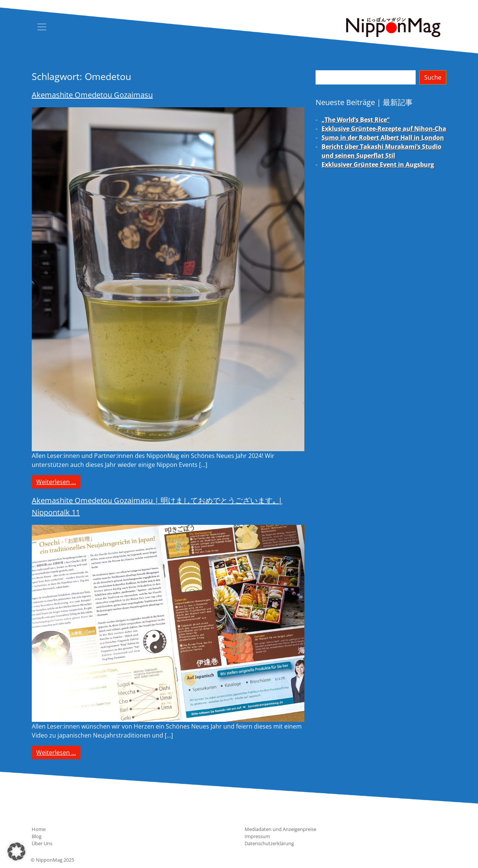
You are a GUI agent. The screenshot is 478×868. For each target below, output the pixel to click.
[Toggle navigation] (42, 27)
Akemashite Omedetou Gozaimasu (92, 95)
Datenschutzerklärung (269, 843)
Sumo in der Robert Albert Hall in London (383, 138)
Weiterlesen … (58, 481)
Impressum (257, 836)
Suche (433, 77)
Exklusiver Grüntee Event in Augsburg (378, 164)
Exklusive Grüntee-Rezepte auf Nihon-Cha (384, 129)
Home (39, 829)
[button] (16, 852)
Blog (37, 836)
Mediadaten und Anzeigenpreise (280, 829)
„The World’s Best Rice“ (356, 120)
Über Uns (42, 843)
